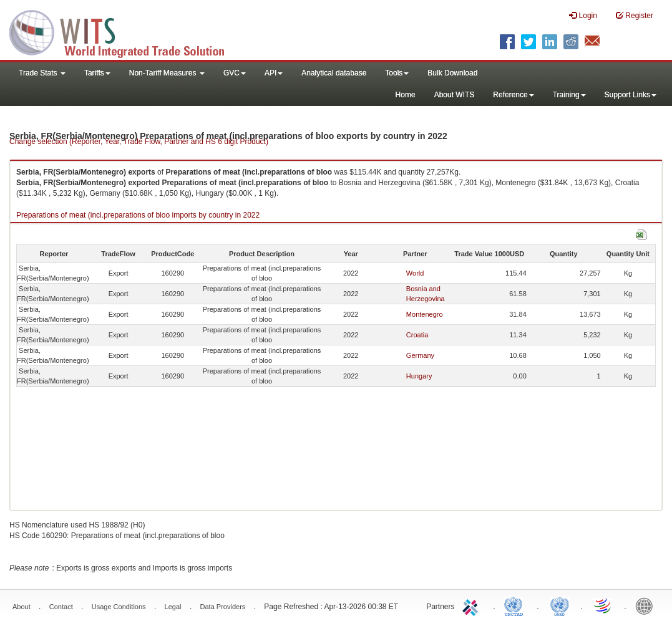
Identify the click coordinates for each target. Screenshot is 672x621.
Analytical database (334, 73)
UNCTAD (516, 605)
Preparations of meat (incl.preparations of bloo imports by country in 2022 (138, 215)
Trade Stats (42, 73)
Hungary (419, 376)
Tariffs (97, 73)
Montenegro (425, 314)
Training (569, 95)
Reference (513, 95)
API (274, 73)
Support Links (631, 95)
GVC (235, 73)
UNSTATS (560, 605)
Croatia (417, 335)
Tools (397, 73)
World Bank (647, 605)
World (415, 273)
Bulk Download (452, 73)
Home (406, 95)
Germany (420, 355)
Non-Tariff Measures (167, 73)
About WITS (455, 95)
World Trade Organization (603, 605)
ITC (472, 605)
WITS (125, 31)
